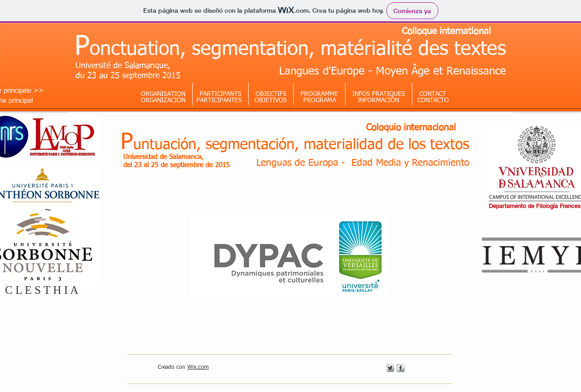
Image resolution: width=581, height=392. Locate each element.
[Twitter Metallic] (390, 368)
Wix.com (198, 367)
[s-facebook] (401, 368)
